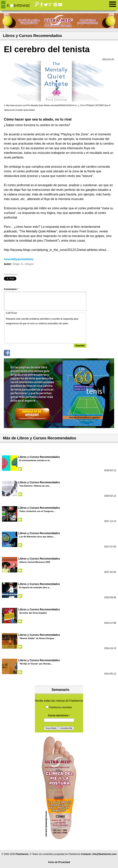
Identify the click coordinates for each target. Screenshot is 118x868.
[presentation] (35, 333)
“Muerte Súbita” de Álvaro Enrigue (37, 638)
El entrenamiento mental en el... (35, 460)
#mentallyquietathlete (19, 259)
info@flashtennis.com (104, 854)
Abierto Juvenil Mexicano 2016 (35, 562)
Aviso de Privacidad (59, 862)
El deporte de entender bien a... (35, 587)
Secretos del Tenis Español (33, 613)
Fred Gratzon (11, 274)
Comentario (11, 289)
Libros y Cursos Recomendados (39, 457)
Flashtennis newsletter (60, 707)
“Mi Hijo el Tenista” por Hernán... (36, 664)
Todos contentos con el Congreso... (37, 511)
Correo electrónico (59, 716)
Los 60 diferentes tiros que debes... (37, 537)
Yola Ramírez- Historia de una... (35, 486)
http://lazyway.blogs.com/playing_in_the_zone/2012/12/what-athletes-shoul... (56, 250)
